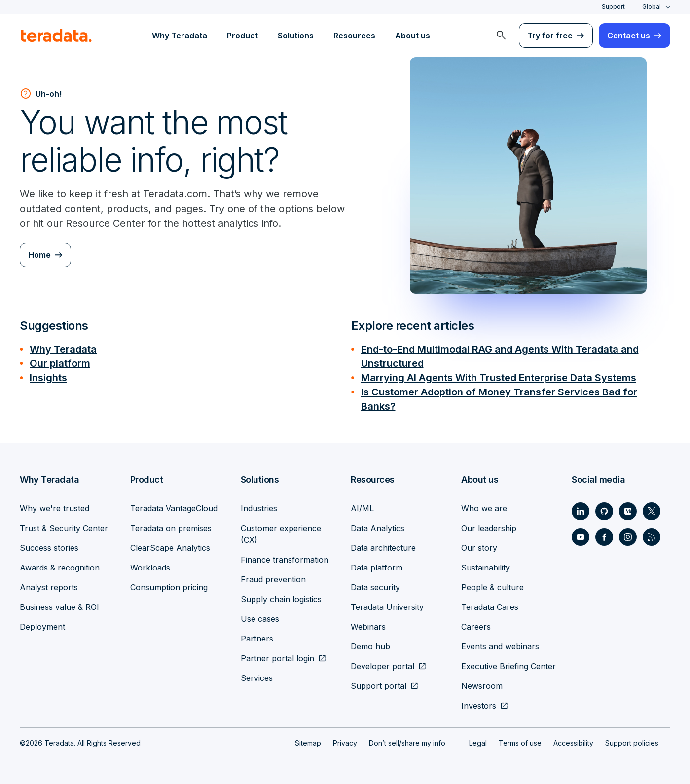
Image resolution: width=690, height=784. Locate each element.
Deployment (42, 624)
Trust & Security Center (64, 525)
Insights (48, 376)
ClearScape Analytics (170, 545)
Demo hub (370, 643)
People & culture (492, 584)
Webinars (368, 624)
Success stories (49, 545)
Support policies (632, 740)
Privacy (345, 740)
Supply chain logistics (281, 596)
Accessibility (573, 740)
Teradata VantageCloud (174, 505)
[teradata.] (56, 36)
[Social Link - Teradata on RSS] (652, 534)
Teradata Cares (490, 604)
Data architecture (383, 545)
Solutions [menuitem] (296, 36)
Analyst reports (49, 584)
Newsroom (482, 683)
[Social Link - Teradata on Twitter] (652, 508)
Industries (259, 505)
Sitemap (308, 740)
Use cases (260, 616)
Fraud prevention (273, 576)
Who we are (484, 505)
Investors (479, 703)
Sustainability (486, 565)
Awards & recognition (60, 565)
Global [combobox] (652, 7)
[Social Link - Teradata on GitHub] (604, 508)
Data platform (377, 565)
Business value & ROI (59, 604)
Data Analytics (378, 525)
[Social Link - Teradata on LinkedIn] (581, 508)
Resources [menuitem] (354, 36)
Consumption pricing (169, 584)
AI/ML (362, 505)
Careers (476, 624)
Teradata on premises (171, 525)
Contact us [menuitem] (629, 36)
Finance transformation (285, 557)
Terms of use (520, 740)
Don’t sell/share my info (407, 740)
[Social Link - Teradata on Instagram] (628, 534)
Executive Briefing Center (508, 663)
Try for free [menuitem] (550, 36)
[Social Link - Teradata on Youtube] (581, 534)
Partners (257, 636)
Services (257, 675)
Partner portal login (277, 655)
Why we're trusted (54, 505)
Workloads (150, 565)
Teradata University (387, 604)
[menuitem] (501, 36)
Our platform (60, 362)
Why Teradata (63, 349)
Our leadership (489, 525)
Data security (375, 584)
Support (613, 7)
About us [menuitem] (413, 36)
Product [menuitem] (242, 36)
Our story (479, 545)
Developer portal (382, 663)
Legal (478, 740)
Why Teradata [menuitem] (180, 36)
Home (39, 255)
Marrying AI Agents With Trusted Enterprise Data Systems (499, 376)
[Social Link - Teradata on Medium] (628, 508)
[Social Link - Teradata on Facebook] (604, 534)
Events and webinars (500, 643)
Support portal (379, 683)
